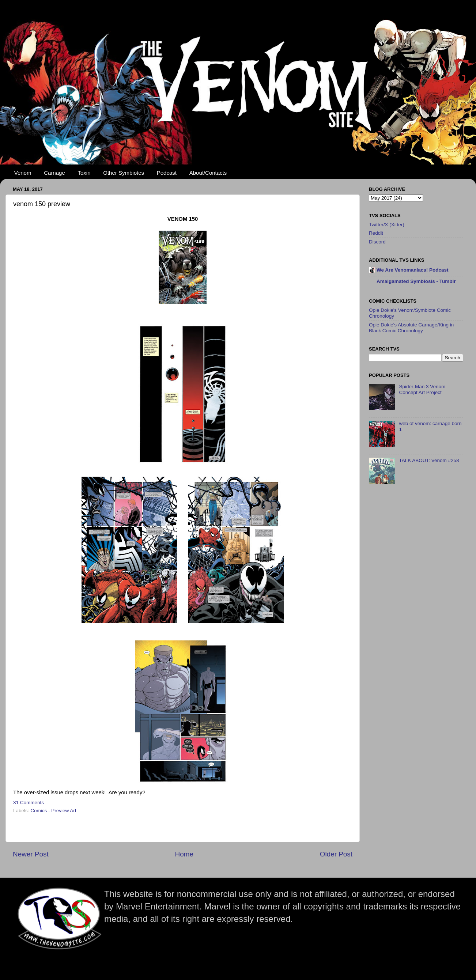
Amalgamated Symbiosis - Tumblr (416, 281)
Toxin (84, 173)
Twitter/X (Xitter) (387, 225)
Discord (377, 242)
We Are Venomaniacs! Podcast (413, 270)
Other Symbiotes (124, 173)
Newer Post (31, 854)
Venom (23, 173)
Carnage (54, 173)
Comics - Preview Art (53, 811)
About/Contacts (208, 173)
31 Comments (29, 803)
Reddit (376, 233)
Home (184, 854)
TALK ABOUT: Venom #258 (429, 460)
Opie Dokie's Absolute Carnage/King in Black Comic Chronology (411, 328)
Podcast (167, 173)
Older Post (336, 854)
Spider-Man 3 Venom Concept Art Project (422, 389)
